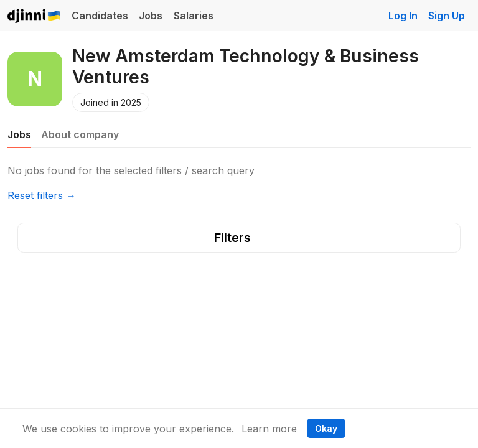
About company (80, 134)
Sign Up (447, 16)
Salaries (194, 16)
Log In (403, 16)
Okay (326, 428)
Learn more (269, 429)
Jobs (151, 16)
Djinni (34, 16)
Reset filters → (42, 195)
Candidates (100, 16)
